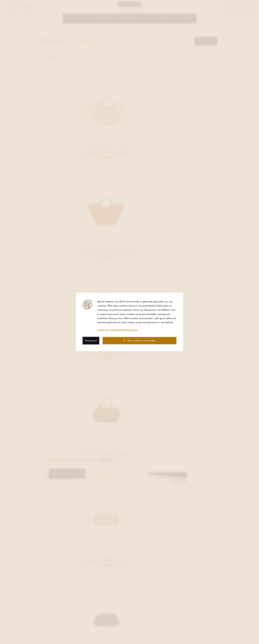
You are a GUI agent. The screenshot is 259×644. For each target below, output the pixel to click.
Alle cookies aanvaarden (140, 340)
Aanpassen (91, 340)
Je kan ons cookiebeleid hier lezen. (118, 330)
